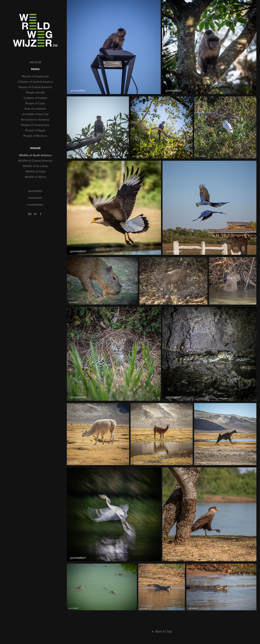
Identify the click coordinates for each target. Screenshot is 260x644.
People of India (35, 92)
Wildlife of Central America (35, 161)
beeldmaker (35, 198)
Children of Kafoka (35, 98)
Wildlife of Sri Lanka (35, 166)
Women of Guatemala (35, 76)
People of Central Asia (35, 125)
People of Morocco (35, 136)
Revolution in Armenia (35, 119)
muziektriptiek (35, 205)
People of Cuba (35, 103)
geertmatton (35, 191)
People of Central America (35, 87)
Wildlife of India (35, 171)
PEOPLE (35, 69)
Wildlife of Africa (35, 177)
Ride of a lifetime (35, 109)
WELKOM (35, 62)
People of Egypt (35, 130)
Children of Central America (35, 82)
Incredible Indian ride (35, 114)
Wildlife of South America (35, 155)
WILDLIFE (35, 148)
